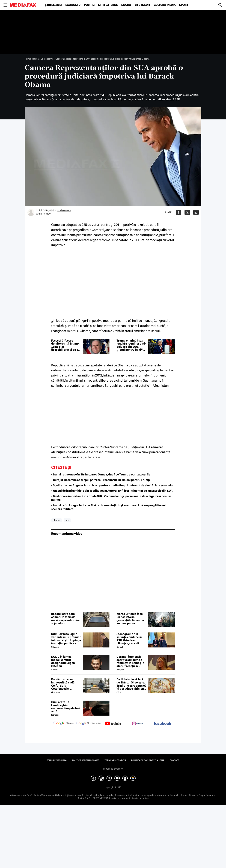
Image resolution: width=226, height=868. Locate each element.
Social (126, 5)
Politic (89, 5)
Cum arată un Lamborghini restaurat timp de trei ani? (66, 707)
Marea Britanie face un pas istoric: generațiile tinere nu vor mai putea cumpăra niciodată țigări (130, 619)
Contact (175, 760)
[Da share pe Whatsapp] (196, 212)
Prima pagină (32, 59)
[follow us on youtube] (113, 724)
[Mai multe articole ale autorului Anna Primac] (31, 212)
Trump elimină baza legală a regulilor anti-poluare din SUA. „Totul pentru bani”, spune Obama (131, 345)
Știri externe (108, 5)
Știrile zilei (53, 5)
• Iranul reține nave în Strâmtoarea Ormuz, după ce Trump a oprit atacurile (101, 474)
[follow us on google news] (64, 724)
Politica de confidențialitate (148, 760)
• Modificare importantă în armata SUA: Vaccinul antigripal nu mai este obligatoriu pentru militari (111, 498)
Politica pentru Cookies (86, 760)
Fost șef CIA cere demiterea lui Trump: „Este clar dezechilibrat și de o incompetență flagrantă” (65, 345)
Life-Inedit (143, 5)
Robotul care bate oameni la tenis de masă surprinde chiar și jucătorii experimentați (66, 619)
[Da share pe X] (187, 212)
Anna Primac (43, 214)
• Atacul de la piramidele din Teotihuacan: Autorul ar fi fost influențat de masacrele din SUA (112, 491)
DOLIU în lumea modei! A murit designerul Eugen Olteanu (63, 661)
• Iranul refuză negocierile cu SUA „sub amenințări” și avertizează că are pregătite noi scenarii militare (108, 507)
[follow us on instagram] (138, 724)
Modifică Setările (113, 769)
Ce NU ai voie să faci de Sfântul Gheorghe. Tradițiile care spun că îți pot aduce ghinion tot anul (131, 684)
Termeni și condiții (115, 760)
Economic (73, 5)
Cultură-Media (165, 5)
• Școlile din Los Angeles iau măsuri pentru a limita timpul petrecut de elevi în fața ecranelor (112, 485)
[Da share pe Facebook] (178, 212)
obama (57, 520)
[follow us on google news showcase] (88, 724)
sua (67, 520)
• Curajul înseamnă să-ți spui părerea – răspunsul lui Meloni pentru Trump (101, 480)
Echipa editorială (57, 760)
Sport (184, 5)
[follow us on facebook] (162, 724)
